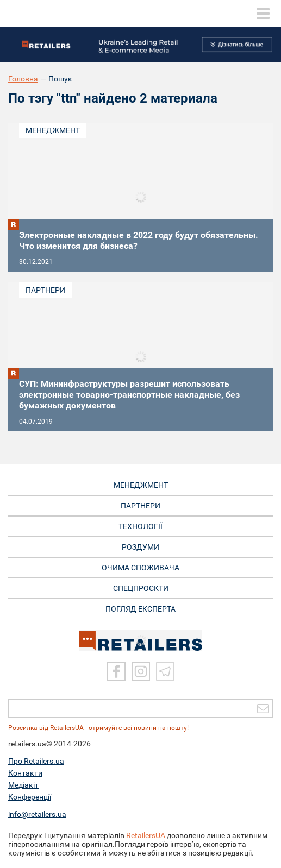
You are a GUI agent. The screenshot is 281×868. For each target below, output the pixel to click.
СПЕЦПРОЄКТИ (141, 588)
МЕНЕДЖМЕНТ (141, 485)
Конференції (30, 797)
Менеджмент (53, 130)
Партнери (45, 290)
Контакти (25, 773)
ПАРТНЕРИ (140, 506)
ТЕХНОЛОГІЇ (140, 526)
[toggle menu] (263, 14)
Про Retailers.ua (36, 761)
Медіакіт (23, 785)
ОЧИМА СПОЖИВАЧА (140, 568)
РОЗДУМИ (140, 547)
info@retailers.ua (37, 814)
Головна (23, 79)
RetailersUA (146, 835)
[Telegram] (165, 671)
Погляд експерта (140, 609)
